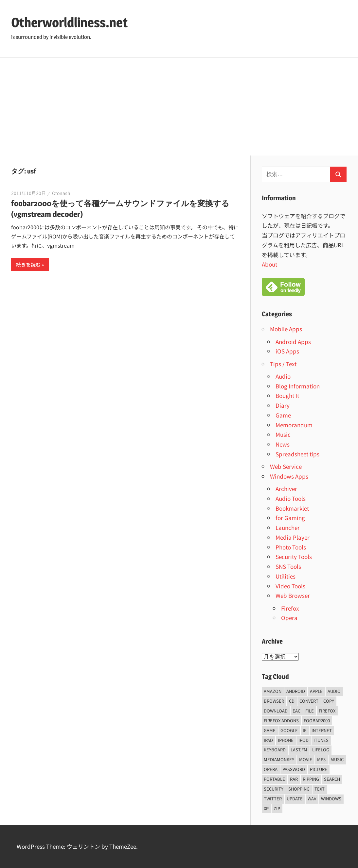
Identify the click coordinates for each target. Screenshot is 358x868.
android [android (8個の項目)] (296, 691)
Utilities (286, 576)
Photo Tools (291, 547)
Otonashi (62, 193)
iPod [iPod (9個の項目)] (304, 740)
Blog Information (298, 386)
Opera (289, 618)
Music (283, 434)
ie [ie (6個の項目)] (305, 730)
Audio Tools (291, 498)
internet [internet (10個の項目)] (322, 730)
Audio (283, 376)
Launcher (288, 527)
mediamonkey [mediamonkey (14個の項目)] (279, 759)
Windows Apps (289, 476)
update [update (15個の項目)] (295, 799)
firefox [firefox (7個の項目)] (327, 711)
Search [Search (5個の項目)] (332, 779)
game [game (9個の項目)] (270, 730)
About (269, 264)
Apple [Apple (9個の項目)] (316, 691)
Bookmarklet (292, 508)
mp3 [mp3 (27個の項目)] (321, 759)
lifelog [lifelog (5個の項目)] (321, 750)
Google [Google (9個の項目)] (289, 730)
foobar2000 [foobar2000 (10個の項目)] (317, 721)
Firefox (290, 608)
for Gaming (290, 518)
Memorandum (294, 425)
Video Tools (290, 586)
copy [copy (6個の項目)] (329, 701)
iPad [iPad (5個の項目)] (268, 740)
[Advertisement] (179, 106)
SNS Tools (288, 566)
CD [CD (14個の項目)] (292, 701)
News (283, 444)
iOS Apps (287, 351)
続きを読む (28, 264)
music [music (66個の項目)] (337, 759)
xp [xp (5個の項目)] (266, 808)
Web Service (286, 466)
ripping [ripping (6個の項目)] (311, 779)
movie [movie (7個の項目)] (306, 759)
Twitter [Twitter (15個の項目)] (273, 799)
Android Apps (293, 342)
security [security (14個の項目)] (274, 789)
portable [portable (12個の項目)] (274, 779)
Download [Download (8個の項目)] (276, 711)
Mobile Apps (286, 329)
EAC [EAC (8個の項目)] (296, 711)
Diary (283, 405)
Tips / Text (283, 364)
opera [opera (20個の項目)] (271, 769)
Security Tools (294, 557)
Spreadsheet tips (297, 454)
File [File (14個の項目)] (310, 711)
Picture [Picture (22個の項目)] (319, 769)
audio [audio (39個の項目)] (334, 691)
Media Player (293, 537)
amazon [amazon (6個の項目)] (273, 691)
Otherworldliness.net (69, 22)
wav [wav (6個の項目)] (312, 799)
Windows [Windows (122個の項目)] (331, 799)
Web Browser (293, 595)
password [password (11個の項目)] (294, 769)
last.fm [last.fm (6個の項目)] (299, 750)
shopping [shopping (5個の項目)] (299, 789)
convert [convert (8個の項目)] (309, 701)
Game (283, 415)
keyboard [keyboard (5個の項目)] (275, 750)
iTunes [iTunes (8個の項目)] (321, 740)
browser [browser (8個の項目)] (274, 701)
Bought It (287, 395)
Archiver (286, 489)
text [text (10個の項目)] (320, 789)
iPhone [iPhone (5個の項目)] (286, 740)
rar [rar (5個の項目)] (294, 779)
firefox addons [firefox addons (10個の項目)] (281, 721)
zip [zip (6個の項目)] (277, 808)
